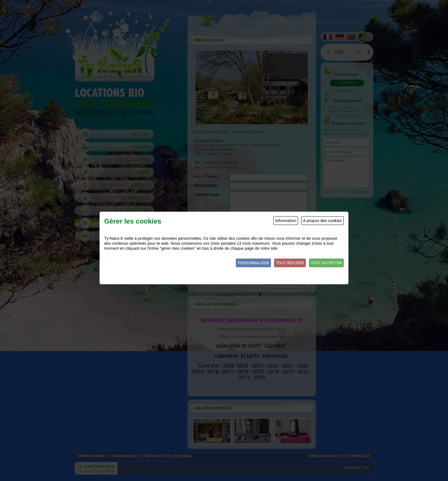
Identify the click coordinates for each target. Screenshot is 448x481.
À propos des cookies (322, 220)
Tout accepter (326, 263)
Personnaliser (253, 263)
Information (286, 220)
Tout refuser (290, 263)
